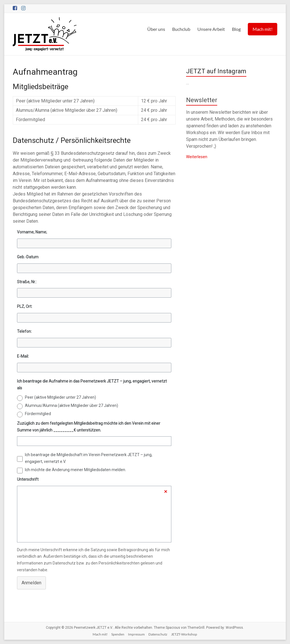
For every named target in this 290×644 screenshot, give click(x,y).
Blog (236, 29)
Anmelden (31, 583)
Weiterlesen (197, 157)
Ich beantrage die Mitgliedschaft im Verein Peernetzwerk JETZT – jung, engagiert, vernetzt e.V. (89, 458)
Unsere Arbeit (211, 29)
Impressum (136, 634)
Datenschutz (158, 634)
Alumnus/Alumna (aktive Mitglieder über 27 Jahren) (72, 405)
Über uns (156, 29)
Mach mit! (263, 29)
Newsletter (202, 100)
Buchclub (181, 29)
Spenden (118, 634)
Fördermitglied (38, 414)
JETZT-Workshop (184, 634)
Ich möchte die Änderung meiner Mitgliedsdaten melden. (75, 470)
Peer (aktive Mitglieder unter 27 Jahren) (60, 397)
